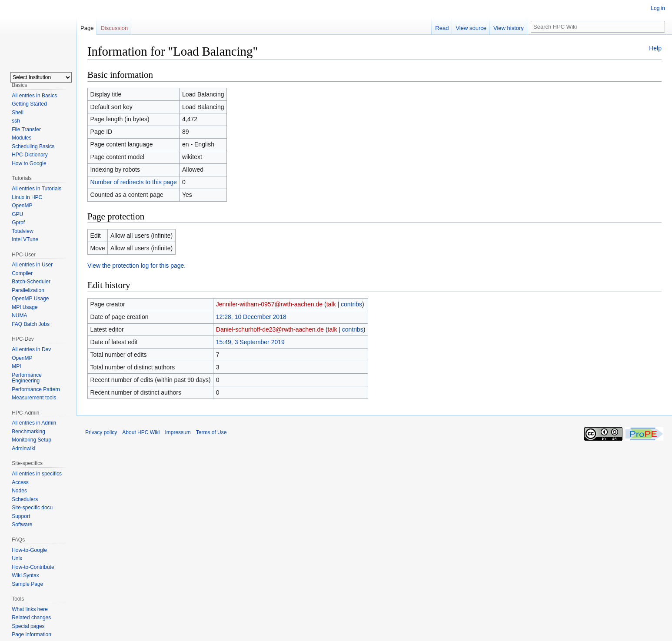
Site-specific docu (32, 508)
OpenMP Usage (30, 299)
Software (22, 525)
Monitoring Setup (32, 440)
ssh (16, 121)
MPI (16, 366)
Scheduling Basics (33, 146)
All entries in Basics (34, 96)
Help (655, 48)
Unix (17, 558)
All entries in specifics (37, 474)
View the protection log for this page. (136, 266)
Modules (22, 138)
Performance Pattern (36, 389)
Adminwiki (23, 448)
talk (331, 304)
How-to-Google (29, 550)
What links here (30, 609)
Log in (658, 8)
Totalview (22, 231)
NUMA (19, 316)
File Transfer (26, 130)
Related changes (31, 618)
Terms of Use (211, 432)
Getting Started (29, 104)
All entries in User (32, 265)
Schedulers (25, 499)
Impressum (178, 432)
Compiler (22, 273)
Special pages (28, 626)
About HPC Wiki (141, 432)
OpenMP (22, 206)
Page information (32, 634)
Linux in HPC (27, 197)
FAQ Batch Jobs (31, 324)
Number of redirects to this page (134, 182)
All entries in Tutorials (37, 189)
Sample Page (27, 584)
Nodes (19, 491)
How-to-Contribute (33, 567)
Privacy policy (101, 432)
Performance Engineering (27, 378)
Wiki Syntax (25, 575)
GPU (17, 214)
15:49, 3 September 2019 (250, 342)
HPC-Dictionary (30, 155)
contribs (351, 304)
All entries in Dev (31, 349)
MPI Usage (25, 307)
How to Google (29, 163)
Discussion (114, 28)
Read (442, 28)
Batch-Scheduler (31, 282)
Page (87, 28)
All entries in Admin (34, 423)
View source (471, 28)
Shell (18, 113)
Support (21, 516)
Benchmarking (28, 432)
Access (20, 482)
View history (509, 28)
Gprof (18, 223)
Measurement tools (34, 398)
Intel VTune (25, 239)
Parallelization (28, 290)
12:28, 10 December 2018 (251, 317)
